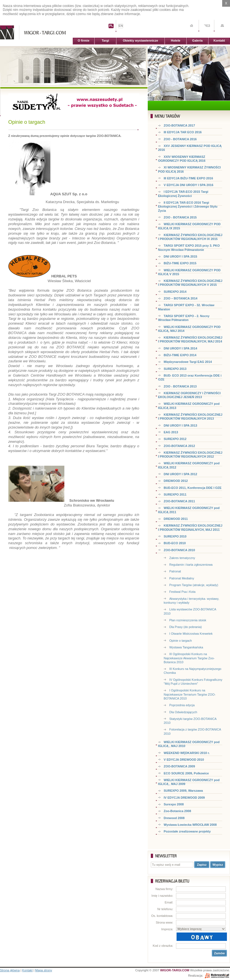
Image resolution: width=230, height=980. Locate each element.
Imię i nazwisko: (162, 896)
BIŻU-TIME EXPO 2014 (180, 355)
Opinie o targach (181, 641)
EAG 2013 (171, 432)
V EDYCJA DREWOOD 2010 (184, 760)
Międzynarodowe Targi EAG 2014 (188, 362)
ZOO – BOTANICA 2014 (180, 298)
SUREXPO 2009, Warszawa (183, 791)
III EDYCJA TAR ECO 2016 (183, 132)
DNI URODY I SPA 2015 (180, 256)
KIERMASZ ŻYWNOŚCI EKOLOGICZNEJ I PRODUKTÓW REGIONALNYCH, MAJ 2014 (190, 339)
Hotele (176, 41)
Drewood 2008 (174, 818)
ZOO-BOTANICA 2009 (179, 766)
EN (121, 26)
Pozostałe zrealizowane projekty (187, 831)
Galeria (197, 41)
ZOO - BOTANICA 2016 (180, 139)
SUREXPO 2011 (175, 494)
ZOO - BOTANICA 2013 (180, 386)
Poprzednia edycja (182, 705)
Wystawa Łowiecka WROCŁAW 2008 (190, 825)
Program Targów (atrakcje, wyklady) (194, 585)
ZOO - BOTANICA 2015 (180, 217)
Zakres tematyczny (182, 558)
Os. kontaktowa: (162, 916)
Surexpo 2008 (174, 804)
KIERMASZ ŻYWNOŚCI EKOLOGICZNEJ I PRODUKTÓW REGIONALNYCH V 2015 (190, 283)
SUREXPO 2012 (175, 439)
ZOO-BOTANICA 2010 (179, 550)
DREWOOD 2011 (176, 519)
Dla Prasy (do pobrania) (186, 627)
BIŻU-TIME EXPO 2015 (180, 263)
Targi (105, 41)
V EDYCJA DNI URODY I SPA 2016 (188, 185)
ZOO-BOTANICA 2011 (179, 501)
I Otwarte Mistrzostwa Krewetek (191, 634)
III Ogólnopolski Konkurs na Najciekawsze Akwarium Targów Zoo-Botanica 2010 (189, 658)
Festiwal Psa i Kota (182, 592)
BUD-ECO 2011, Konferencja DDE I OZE (193, 488)
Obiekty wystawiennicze (140, 41)
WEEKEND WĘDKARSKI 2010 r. (187, 753)
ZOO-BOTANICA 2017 (179, 125)
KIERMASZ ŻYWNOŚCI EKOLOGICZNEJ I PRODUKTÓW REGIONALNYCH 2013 (190, 417)
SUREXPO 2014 (175, 292)
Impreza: (167, 929)
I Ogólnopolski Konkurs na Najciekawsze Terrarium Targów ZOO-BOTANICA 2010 (190, 694)
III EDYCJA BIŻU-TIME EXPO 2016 (188, 178)
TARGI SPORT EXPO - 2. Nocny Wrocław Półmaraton (184, 318)
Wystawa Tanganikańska (186, 647)
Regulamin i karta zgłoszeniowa (191, 565)
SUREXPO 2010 (175, 536)
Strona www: (165, 922)
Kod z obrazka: (163, 946)
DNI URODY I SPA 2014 (180, 348)
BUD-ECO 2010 (175, 543)
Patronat (175, 571)
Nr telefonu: (165, 909)
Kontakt (219, 41)
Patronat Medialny (182, 578)
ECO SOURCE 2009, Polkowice (186, 773)
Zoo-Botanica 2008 (177, 811)
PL (111, 26)
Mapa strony (44, 970)
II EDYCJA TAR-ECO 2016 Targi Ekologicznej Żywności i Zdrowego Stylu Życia (188, 207)
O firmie (84, 41)
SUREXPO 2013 (175, 369)
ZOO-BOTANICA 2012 (179, 446)
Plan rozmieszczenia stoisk (188, 620)
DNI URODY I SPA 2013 (180, 425)
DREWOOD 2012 (176, 481)
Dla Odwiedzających (183, 712)
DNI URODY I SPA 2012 (180, 474)
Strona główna (10, 970)
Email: (169, 902)
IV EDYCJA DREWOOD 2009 (184, 798)
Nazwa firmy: (164, 889)
